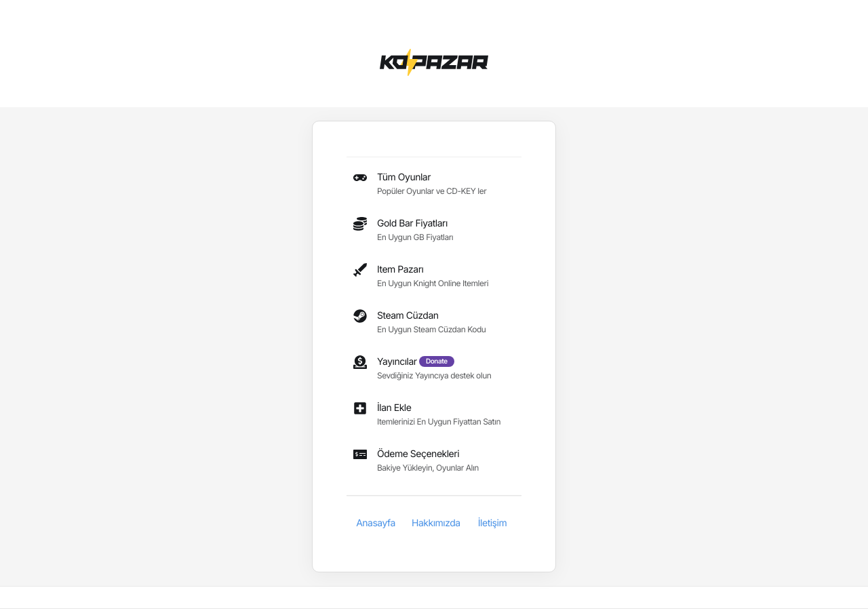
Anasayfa (376, 523)
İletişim (492, 523)
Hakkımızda (436, 523)
